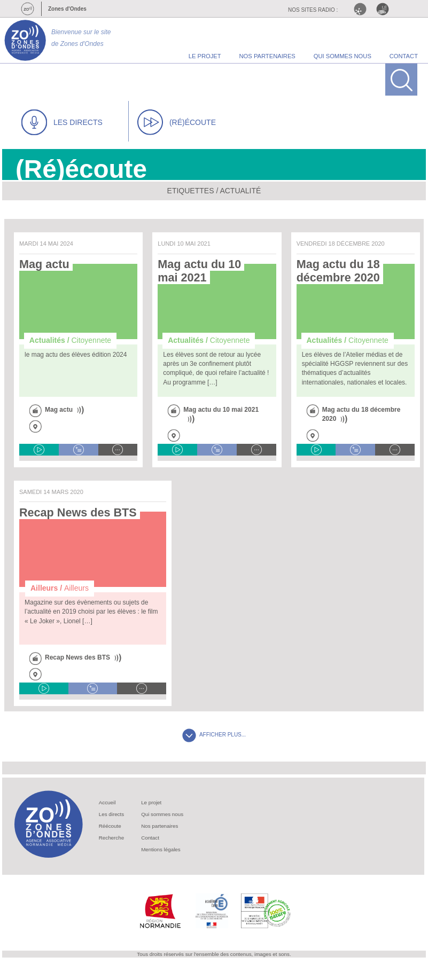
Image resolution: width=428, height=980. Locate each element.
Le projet (151, 802)
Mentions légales (161, 849)
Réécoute (110, 826)
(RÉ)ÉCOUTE (177, 122)
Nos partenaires (159, 826)
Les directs (111, 814)
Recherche (111, 838)
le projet (205, 56)
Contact (150, 838)
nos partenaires (267, 56)
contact (404, 56)
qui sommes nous (343, 56)
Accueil (107, 802)
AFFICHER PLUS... (214, 735)
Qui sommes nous (162, 814)
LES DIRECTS (62, 122)
